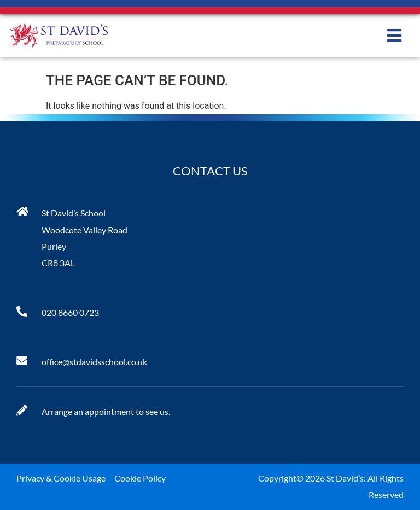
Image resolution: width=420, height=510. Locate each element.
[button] (394, 35)
